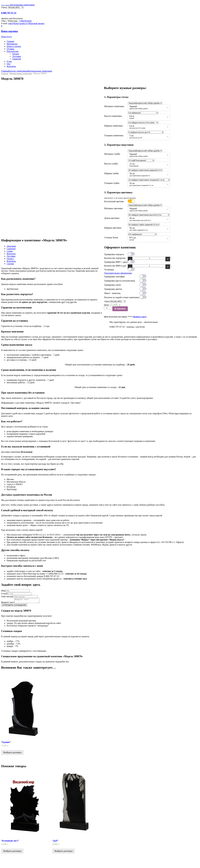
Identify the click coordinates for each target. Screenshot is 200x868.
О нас (9, 61)
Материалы (12, 44)
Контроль (11, 254)
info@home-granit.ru (18, 23)
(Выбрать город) (140, 317)
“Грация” (6, 743)
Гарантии (11, 249)
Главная (10, 41)
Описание (11, 246)
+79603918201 (25, 21)
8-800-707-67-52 (9, 13)
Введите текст (8, 603)
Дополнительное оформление (118, 273)
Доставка (17, 56)
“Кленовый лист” (10, 842)
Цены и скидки (14, 46)
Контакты (11, 66)
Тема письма (7, 596)
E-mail (4, 594)
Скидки (10, 264)
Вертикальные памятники (40, 71)
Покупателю (12, 51)
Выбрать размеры (12, 753)
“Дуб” (55, 842)
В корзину (120, 309)
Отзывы (10, 49)
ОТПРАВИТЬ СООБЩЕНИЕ (14, 606)
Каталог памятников (18, 71)
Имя (3, 591)
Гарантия (17, 59)
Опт (9, 64)
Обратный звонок (36, 23)
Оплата (16, 54)
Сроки (10, 251)
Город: (4, 7)
